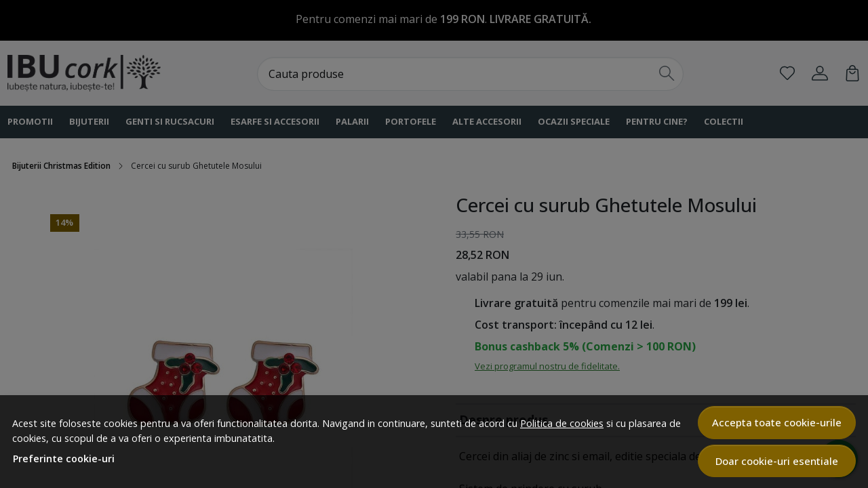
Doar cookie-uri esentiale (777, 461)
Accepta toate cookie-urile (777, 422)
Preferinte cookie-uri (64, 459)
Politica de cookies (562, 423)
